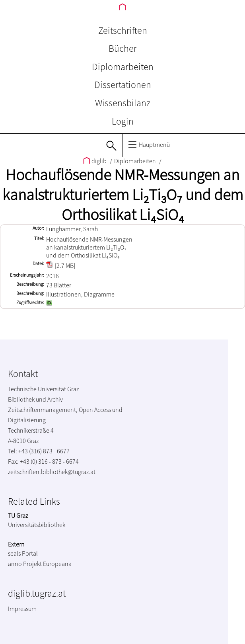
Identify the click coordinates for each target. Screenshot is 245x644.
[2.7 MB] (61, 265)
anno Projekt (25, 564)
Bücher (123, 48)
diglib (95, 161)
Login (123, 121)
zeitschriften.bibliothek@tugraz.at (52, 472)
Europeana (57, 564)
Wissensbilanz (123, 103)
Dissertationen (123, 85)
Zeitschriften (123, 30)
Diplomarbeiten (123, 67)
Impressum (22, 609)
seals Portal (23, 553)
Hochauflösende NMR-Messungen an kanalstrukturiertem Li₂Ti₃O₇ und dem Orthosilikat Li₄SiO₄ (123, 195)
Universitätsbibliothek (37, 525)
